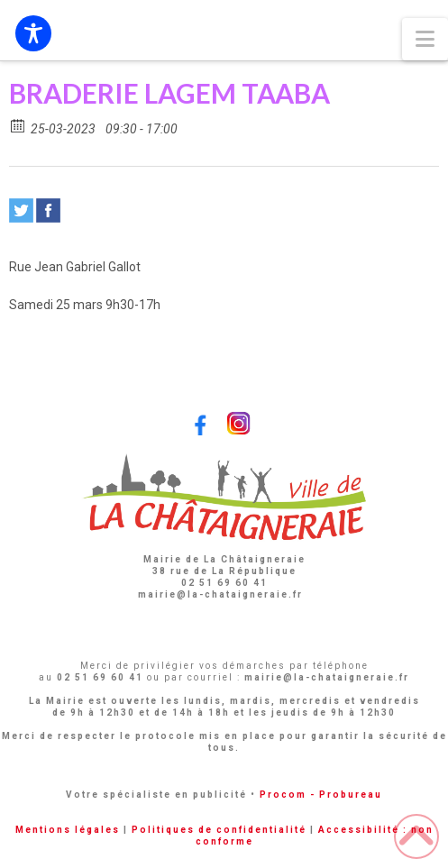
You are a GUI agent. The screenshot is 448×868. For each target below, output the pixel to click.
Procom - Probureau (321, 795)
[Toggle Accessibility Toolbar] (33, 33)
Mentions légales (68, 830)
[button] (425, 39)
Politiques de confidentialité (219, 830)
